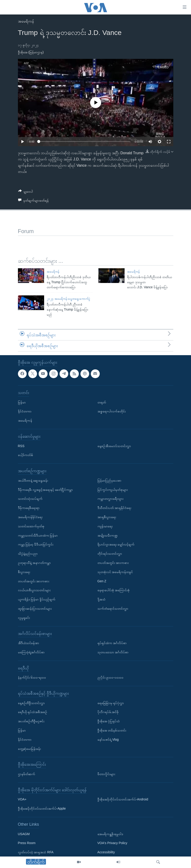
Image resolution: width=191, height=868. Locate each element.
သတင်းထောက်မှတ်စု (31, 526)
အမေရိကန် (26, 21)
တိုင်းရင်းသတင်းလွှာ (110, 554)
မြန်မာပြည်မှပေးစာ (109, 480)
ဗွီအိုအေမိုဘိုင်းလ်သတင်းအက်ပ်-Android (123, 799)
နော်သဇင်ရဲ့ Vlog (108, 740)
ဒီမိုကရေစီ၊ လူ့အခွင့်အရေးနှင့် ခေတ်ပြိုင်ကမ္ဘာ (46, 489)
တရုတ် (102, 402)
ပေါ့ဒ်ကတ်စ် (26, 455)
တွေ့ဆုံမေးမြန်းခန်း (29, 748)
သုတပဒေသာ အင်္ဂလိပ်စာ (113, 652)
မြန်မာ (22, 402)
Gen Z (102, 581)
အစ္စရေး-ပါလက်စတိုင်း (112, 411)
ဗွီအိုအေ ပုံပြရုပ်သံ (109, 721)
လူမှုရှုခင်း (24, 617)
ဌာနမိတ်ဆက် (27, 774)
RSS (21, 446)
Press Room (27, 843)
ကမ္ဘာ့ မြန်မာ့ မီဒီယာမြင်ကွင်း (36, 544)
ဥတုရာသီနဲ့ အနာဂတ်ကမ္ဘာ (34, 563)
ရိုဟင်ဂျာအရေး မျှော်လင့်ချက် (116, 544)
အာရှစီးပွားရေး (107, 517)
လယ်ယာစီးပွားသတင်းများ (34, 590)
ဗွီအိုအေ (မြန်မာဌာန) (31, 52)
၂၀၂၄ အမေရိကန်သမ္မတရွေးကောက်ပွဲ (68, 299)
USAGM (24, 834)
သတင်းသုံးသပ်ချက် (30, 499)
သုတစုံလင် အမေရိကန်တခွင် (115, 572)
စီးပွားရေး (24, 572)
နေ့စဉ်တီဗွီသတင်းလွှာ (31, 703)
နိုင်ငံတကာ (25, 411)
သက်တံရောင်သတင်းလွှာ (113, 608)
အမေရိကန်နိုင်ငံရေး (30, 517)
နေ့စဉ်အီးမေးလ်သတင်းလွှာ (114, 446)
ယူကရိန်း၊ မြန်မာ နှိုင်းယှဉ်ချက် (37, 599)
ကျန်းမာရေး (105, 526)
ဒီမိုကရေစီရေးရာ (29, 508)
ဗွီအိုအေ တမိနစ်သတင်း (112, 730)
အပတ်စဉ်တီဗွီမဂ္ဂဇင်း (31, 721)
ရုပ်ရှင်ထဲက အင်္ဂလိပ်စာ (112, 643)
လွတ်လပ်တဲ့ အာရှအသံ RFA (36, 852)
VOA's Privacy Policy (112, 843)
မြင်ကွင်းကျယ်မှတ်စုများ (113, 489)
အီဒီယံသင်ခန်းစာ (29, 643)
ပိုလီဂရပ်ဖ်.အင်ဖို (108, 712)
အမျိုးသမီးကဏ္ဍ (108, 535)
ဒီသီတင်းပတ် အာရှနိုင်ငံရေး (114, 508)
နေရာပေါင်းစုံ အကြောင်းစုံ (114, 590)
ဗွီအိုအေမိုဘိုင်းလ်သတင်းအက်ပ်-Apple (42, 808)
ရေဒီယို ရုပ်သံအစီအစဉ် (33, 712)
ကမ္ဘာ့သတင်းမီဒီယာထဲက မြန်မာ (38, 535)
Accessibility (106, 852)
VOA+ (22, 799)
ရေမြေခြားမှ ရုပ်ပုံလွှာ (111, 703)
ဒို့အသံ (101, 599)
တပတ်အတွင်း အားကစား (34, 581)
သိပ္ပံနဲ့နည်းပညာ (28, 554)
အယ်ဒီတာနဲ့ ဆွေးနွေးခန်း (33, 480)
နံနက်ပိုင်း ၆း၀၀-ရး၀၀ (32, 677)
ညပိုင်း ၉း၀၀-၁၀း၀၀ (111, 677)
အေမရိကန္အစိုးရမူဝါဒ (110, 834)
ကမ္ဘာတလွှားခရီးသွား (110, 499)
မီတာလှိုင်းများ (106, 774)
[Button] (26, 192)
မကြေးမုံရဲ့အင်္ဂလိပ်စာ (31, 652)
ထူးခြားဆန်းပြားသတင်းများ (35, 608)
